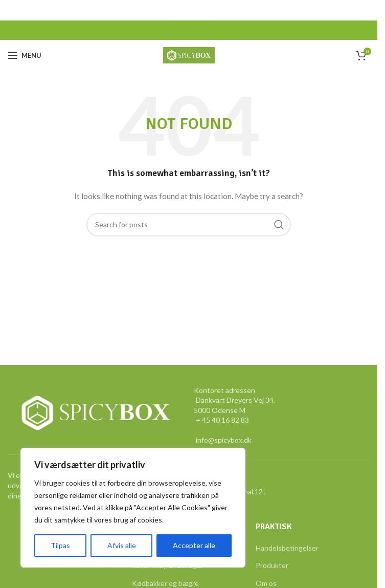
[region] (133, 508)
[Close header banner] (365, 10)
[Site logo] (189, 55)
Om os (266, 583)
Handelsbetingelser (287, 548)
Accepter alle (194, 545)
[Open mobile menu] (25, 55)
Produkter (272, 565)
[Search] (189, 225)
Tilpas (60, 545)
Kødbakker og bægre (165, 583)
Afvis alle (121, 545)
